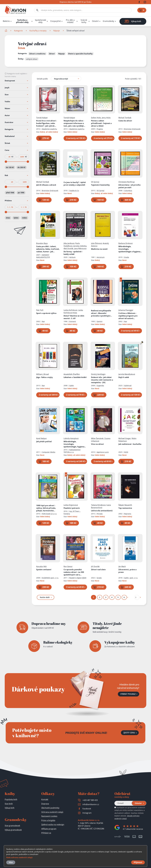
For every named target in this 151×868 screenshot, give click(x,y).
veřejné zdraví (32, 59)
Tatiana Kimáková (98, 505)
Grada (127, 257)
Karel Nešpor (41, 438)
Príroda (100, 514)
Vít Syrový (95, 182)
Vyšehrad (128, 386)
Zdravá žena (130, 186)
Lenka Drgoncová (71, 505)
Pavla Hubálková (72, 245)
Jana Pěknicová (80, 248)
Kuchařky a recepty (38, 31)
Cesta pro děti (48, 249)
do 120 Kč (10, 167)
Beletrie (6, 21)
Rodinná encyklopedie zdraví (102, 313)
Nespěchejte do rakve (74, 123)
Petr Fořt (40, 310)
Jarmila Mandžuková (127, 374)
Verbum (72, 257)
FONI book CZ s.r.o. (49, 514)
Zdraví (52, 54)
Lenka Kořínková (70, 310)
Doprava (45, 804)
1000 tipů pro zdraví (46, 508)
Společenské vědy (40, 21)
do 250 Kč (21, 167)
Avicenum (101, 257)
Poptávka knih (11, 799)
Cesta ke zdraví (125, 121)
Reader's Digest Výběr (78, 578)
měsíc (25, 218)
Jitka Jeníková (69, 243)
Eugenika (100, 386)
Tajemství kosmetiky (100, 185)
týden (16, 218)
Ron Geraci (68, 566)
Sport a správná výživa (46, 313)
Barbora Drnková (126, 243)
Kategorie (18, 31)
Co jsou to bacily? (75, 184)
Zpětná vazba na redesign (53, 825)
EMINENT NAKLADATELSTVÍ (43, 256)
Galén (72, 386)
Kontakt (45, 799)
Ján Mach (122, 566)
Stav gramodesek (12, 826)
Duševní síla (102, 380)
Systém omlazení (44, 569)
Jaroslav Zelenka (80, 246)
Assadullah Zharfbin (72, 374)
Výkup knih (10, 808)
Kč (12, 157)
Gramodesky (108, 21)
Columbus (128, 191)
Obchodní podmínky (50, 808)
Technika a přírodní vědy (22, 21)
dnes (8, 218)
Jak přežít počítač (44, 441)
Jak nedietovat (130, 444)
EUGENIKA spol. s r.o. (50, 578)
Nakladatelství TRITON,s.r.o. (72, 451)
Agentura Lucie (103, 452)
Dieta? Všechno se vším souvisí (74, 317)
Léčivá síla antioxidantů (102, 511)
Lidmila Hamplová (71, 438)
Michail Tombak (125, 118)
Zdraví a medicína (37, 54)
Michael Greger (125, 438)
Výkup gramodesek (13, 830)
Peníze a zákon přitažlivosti (101, 123)
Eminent (73, 321)
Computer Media (49, 452)
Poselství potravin (72, 508)
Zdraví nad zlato (98, 569)
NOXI (126, 452)
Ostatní (95, 21)
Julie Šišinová (96, 243)
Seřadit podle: (42, 79)
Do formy (73, 253)
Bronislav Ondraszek (132, 129)
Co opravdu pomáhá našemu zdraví (74, 572)
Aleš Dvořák (69, 248)
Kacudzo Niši (41, 566)
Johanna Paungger (126, 310)
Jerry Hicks (106, 118)
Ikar (43, 321)
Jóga (44, 377)
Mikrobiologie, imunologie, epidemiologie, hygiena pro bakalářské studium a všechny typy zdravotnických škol (75, 444)
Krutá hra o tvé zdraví (48, 123)
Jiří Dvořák (95, 566)
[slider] (6, 162)
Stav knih (9, 804)
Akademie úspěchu (49, 129)
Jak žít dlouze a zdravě (46, 185)
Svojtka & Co (74, 191)
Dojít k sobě (124, 377)
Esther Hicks (96, 118)
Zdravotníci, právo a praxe (128, 571)
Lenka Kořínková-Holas (73, 311)
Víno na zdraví (97, 444)
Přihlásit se (46, 833)
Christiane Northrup (127, 182)
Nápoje (57, 31)
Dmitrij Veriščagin (98, 374)
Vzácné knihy (84, 21)
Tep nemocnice (125, 508)
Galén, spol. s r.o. (131, 578)
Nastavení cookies (49, 816)
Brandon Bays (42, 243)
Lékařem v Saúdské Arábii (75, 377)
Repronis (128, 514)
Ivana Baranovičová (101, 506)
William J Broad (42, 374)
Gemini (100, 321)
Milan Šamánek (97, 438)
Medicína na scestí (99, 249)
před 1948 (10, 193)
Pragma (100, 129)
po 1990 (21, 193)
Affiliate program (49, 829)
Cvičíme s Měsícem (130, 316)
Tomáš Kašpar (42, 118)
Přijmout (138, 862)
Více (11, 862)
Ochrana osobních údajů (52, 812)
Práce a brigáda (48, 820)
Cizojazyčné (55, 21)
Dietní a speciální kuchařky (80, 54)
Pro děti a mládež (70, 21)
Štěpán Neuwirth (125, 505)
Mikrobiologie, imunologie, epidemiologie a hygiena (130, 249)
